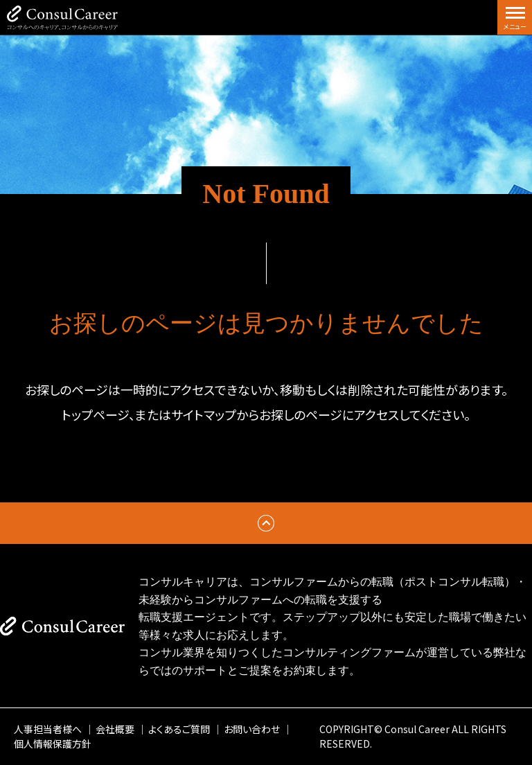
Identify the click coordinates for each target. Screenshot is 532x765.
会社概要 (115, 729)
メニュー (515, 27)
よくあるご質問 (179, 729)
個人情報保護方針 (53, 744)
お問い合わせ (252, 729)
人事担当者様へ (48, 729)
